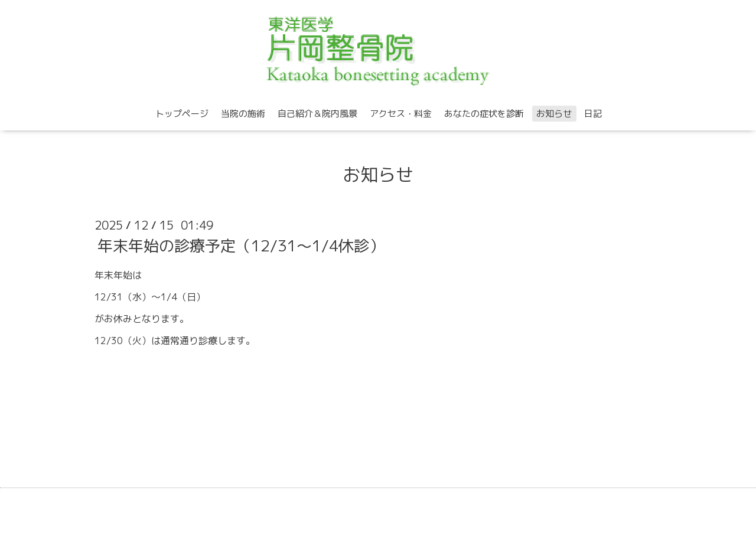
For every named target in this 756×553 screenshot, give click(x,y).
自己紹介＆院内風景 (317, 114)
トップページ (182, 114)
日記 (593, 114)
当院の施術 (243, 114)
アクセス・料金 (401, 114)
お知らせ (554, 114)
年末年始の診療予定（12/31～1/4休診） (241, 246)
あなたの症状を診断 (484, 114)
